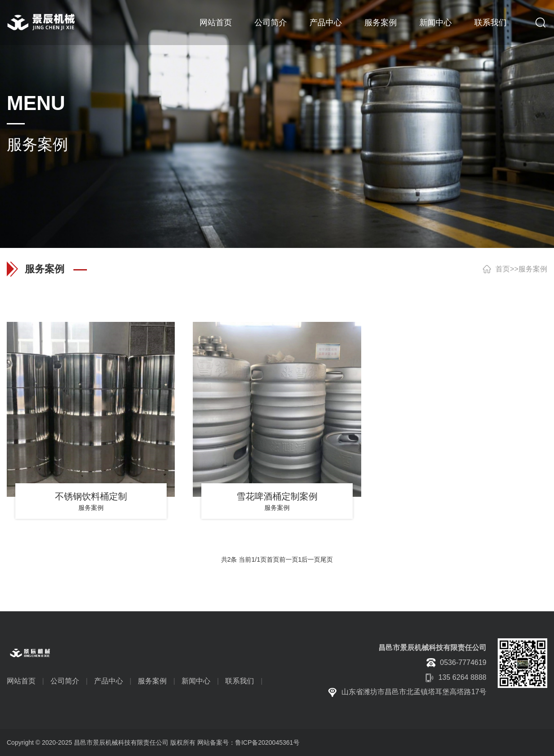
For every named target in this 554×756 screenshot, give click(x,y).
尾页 (327, 559)
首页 (503, 269)
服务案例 (381, 23)
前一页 (289, 559)
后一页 (311, 559)
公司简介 (271, 23)
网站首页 (216, 23)
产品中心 (326, 23)
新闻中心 (436, 23)
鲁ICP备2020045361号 (267, 742)
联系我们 (490, 23)
